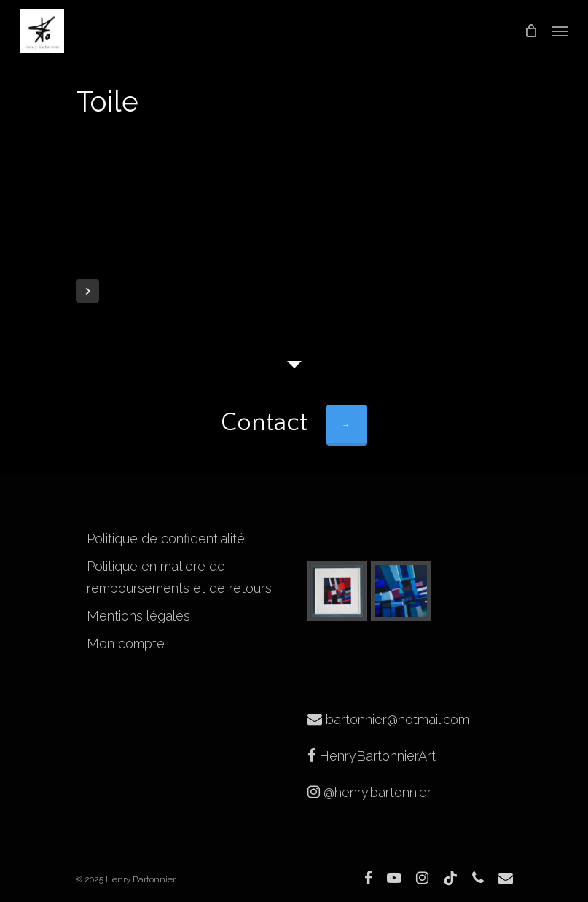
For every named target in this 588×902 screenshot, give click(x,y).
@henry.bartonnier (369, 792)
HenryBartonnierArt (372, 756)
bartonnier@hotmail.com (388, 719)
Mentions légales (138, 616)
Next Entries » (87, 291)
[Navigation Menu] (560, 31)
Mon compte (126, 644)
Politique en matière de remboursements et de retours (179, 577)
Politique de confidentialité (166, 539)
